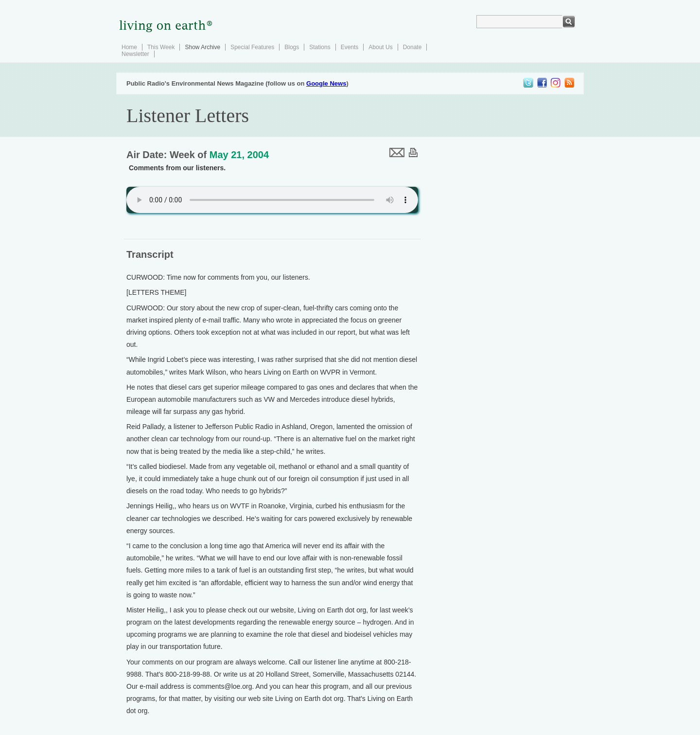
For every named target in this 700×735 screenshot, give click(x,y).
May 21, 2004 (239, 155)
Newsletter (135, 54)
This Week (161, 47)
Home (129, 47)
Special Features (252, 47)
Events (350, 47)
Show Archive (202, 47)
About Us (380, 47)
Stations (320, 47)
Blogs (292, 47)
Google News (326, 83)
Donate (412, 47)
